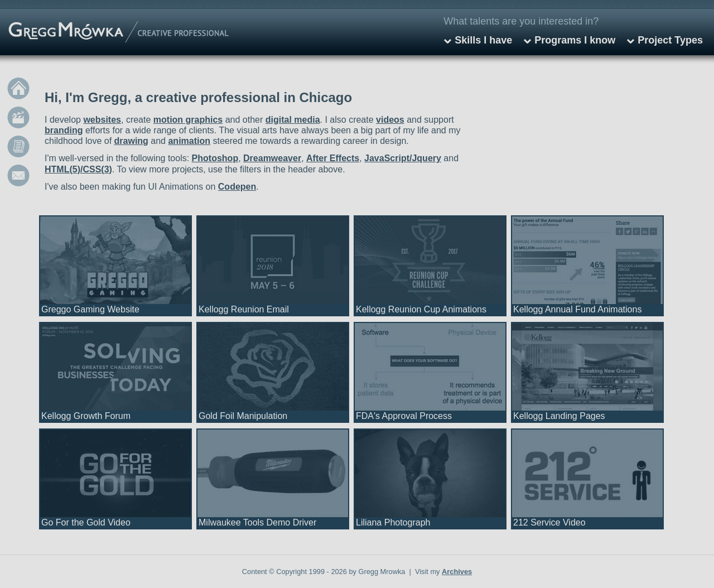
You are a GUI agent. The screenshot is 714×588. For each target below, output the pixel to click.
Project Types (670, 40)
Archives (457, 572)
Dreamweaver (272, 158)
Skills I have (483, 40)
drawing (131, 141)
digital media (293, 120)
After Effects (333, 158)
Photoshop (215, 158)
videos (390, 120)
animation (189, 141)
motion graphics (188, 120)
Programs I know (575, 40)
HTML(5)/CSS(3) (78, 169)
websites (102, 120)
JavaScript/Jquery (403, 158)
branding (64, 130)
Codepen (237, 187)
